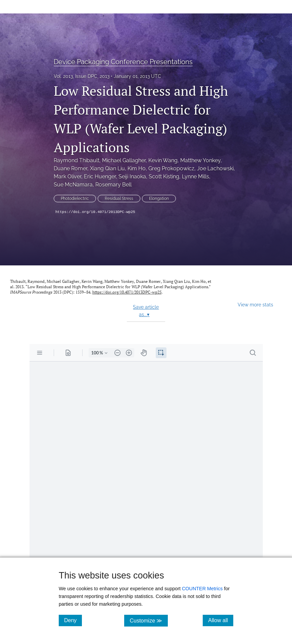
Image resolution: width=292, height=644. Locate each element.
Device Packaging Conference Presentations (123, 62)
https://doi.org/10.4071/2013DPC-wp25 (95, 212)
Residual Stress (119, 199)
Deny (73, 620)
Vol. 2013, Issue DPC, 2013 (82, 76)
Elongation (159, 199)
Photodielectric (75, 199)
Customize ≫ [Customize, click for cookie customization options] (149, 620)
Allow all (221, 620)
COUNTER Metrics (202, 589)
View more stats (255, 305)
